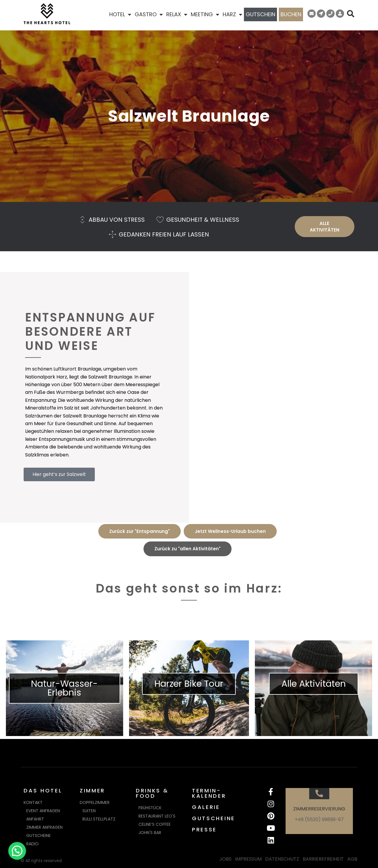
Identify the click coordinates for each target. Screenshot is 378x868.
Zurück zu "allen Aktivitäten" (188, 549)
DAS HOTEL (43, 790)
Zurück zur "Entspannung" (140, 531)
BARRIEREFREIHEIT (323, 859)
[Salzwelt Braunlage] (283, 397)
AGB (352, 859)
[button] (17, 851)
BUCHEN (291, 14)
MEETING (205, 14)
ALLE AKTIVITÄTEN (325, 226)
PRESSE (204, 829)
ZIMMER (92, 790)
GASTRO (149, 14)
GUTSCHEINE (214, 818)
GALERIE (206, 807)
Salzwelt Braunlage (189, 116)
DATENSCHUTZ (282, 859)
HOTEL (120, 14)
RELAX (177, 14)
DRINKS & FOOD (152, 793)
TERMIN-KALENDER (209, 793)
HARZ (232, 14)
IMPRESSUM (248, 859)
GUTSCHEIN (260, 14)
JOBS (225, 859)
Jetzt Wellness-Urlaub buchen (230, 531)
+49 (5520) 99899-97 (319, 819)
